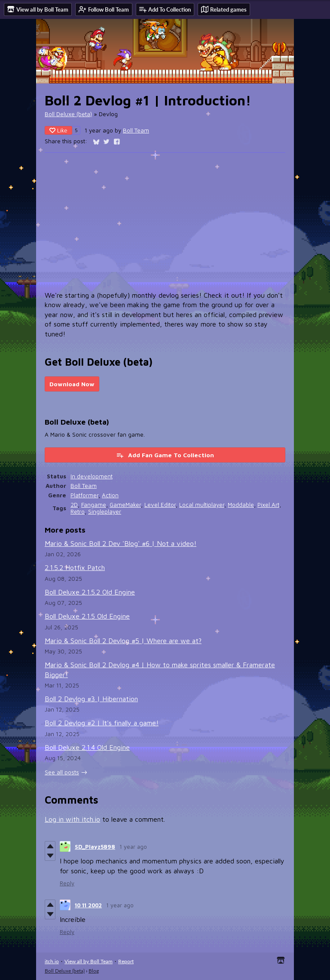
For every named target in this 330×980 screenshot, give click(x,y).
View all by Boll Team (89, 961)
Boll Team (136, 130)
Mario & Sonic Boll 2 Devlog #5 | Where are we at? (123, 641)
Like (58, 130)
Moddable (241, 505)
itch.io (52, 961)
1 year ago (133, 847)
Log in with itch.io (72, 819)
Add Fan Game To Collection (165, 455)
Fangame (94, 505)
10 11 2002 (88, 905)
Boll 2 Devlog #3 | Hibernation (91, 699)
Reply (67, 883)
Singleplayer (105, 512)
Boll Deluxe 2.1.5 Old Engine (87, 616)
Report (126, 961)
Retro (78, 512)
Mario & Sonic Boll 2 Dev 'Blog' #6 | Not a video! (121, 543)
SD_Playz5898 (95, 847)
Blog (94, 971)
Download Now (72, 384)
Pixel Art (268, 505)
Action (110, 495)
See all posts (62, 772)
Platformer (84, 495)
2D (74, 505)
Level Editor (160, 505)
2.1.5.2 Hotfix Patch (75, 567)
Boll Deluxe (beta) (68, 114)
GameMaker (125, 505)
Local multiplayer (202, 505)
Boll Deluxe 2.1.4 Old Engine (87, 747)
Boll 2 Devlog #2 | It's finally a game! (102, 723)
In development (92, 476)
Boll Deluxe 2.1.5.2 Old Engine (90, 592)
